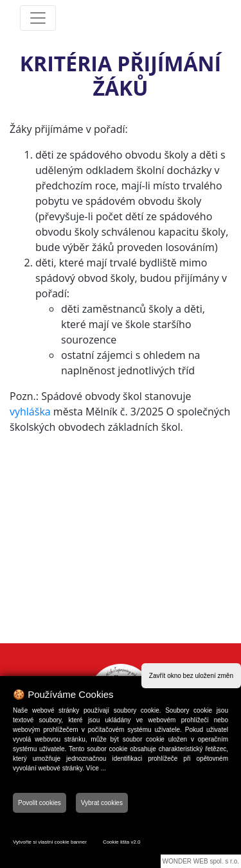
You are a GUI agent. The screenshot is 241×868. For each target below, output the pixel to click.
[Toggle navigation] (38, 18)
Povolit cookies (40, 803)
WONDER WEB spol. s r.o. (201, 861)
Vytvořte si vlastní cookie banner (50, 842)
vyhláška (30, 412)
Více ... (96, 768)
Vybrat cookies (102, 803)
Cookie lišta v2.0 (122, 842)
